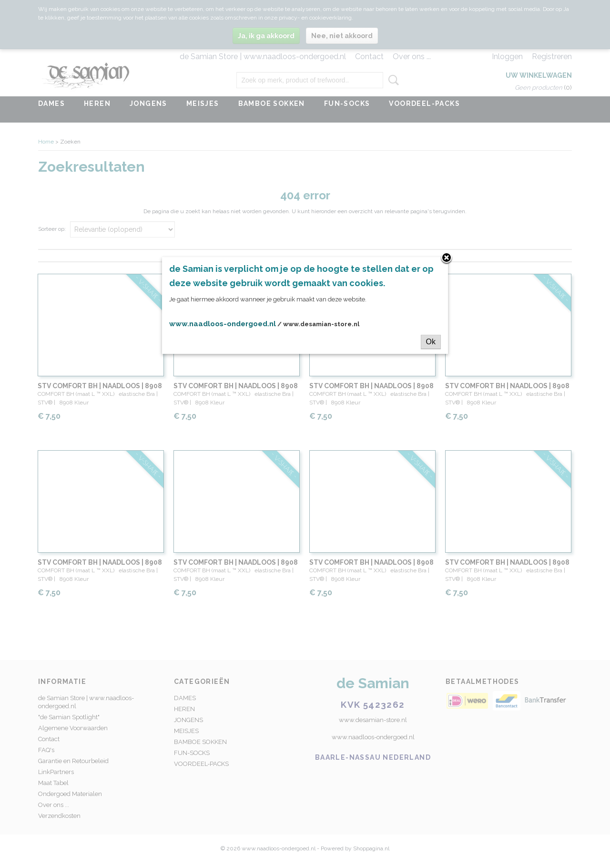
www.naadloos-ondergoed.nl (223, 324)
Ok (431, 342)
